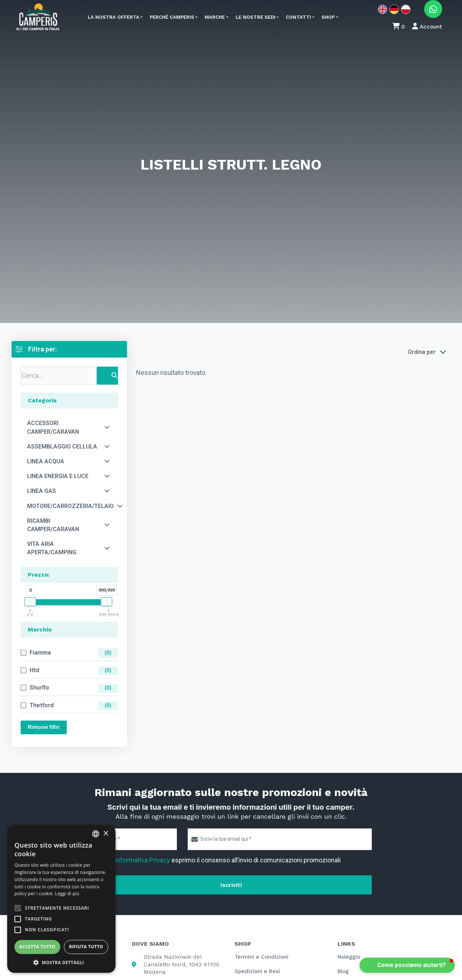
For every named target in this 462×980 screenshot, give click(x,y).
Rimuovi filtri (44, 727)
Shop (328, 17)
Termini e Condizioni (261, 957)
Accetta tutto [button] (37, 947)
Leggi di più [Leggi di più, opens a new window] (67, 894)
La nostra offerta (114, 17)
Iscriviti (231, 885)
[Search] (114, 376)
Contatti (298, 17)
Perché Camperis (172, 17)
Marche (215, 17)
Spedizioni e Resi (257, 971)
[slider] (30, 602)
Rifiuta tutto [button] (86, 947)
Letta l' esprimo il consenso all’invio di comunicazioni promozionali (219, 860)
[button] (407, 965)
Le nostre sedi (256, 17)
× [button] (106, 834)
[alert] (61, 899)
